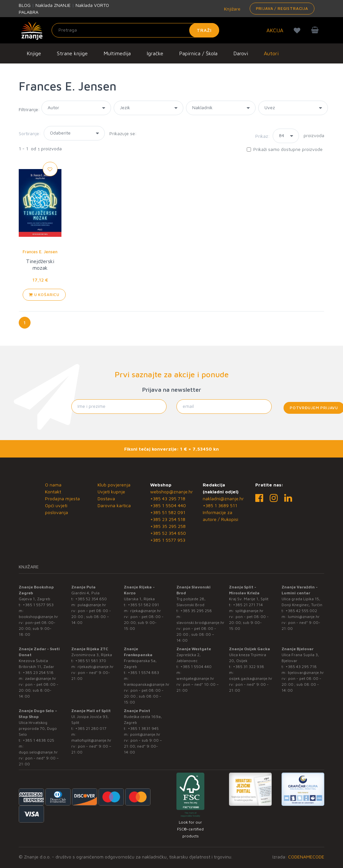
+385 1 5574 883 (143, 672)
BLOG (25, 5)
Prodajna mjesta (62, 498)
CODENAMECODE (306, 857)
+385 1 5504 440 (168, 505)
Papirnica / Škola (198, 53)
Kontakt (53, 492)
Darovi (241, 53)
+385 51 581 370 (91, 661)
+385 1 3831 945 (143, 728)
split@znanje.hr (249, 611)
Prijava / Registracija (282, 8)
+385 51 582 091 (168, 512)
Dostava (106, 498)
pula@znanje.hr (92, 605)
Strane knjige (72, 53)
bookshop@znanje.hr (38, 617)
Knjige (34, 53)
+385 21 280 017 (91, 728)
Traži (204, 30)
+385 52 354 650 (168, 533)
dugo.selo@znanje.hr (38, 752)
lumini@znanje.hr (304, 617)
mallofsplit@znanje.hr (91, 740)
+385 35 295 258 (168, 526)
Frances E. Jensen (40, 252)
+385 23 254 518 (168, 519)
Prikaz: (263, 136)
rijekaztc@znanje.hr (96, 667)
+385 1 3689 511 (220, 505)
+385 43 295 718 (168, 498)
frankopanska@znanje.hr (147, 684)
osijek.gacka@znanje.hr (251, 678)
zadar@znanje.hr (41, 678)
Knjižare (232, 9)
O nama (53, 485)
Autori (271, 53)
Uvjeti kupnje (111, 492)
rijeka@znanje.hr (146, 611)
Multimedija (117, 53)
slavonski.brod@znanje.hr (200, 622)
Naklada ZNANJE (53, 5)
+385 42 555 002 (301, 611)
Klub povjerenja (114, 485)
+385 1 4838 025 (38, 740)
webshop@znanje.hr (171, 492)
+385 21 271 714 (248, 605)
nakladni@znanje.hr (223, 498)
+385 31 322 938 (249, 667)
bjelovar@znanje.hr (306, 672)
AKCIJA (275, 30)
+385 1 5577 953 (168, 540)
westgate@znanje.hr (195, 678)
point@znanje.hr (145, 734)
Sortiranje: (30, 133)
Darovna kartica (114, 505)
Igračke (155, 53)
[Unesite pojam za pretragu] (135, 30)
